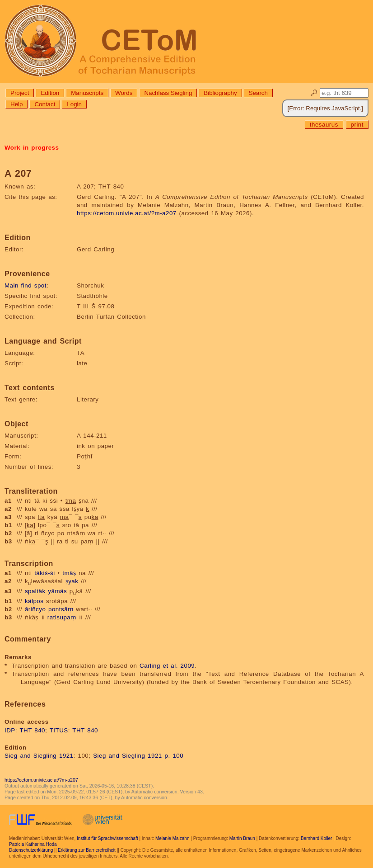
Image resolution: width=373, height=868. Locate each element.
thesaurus (324, 125)
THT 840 (32, 730)
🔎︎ (314, 93)
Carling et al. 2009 (167, 666)
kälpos (34, 601)
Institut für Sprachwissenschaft (107, 838)
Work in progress (32, 148)
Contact (45, 104)
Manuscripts (87, 93)
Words (124, 93)
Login (74, 104)
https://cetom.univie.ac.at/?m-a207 (127, 213)
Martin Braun (242, 838)
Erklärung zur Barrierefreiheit (87, 850)
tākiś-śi (44, 573)
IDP (10, 730)
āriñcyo (35, 609)
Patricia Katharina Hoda (33, 844)
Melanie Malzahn (173, 838)
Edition (50, 93)
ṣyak (72, 581)
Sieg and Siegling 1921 (39, 756)
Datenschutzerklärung (31, 850)
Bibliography (220, 93)
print (357, 125)
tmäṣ (69, 573)
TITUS (59, 730)
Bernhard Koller (316, 838)
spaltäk (35, 591)
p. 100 (174, 756)
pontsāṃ (61, 609)
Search (258, 93)
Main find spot (26, 285)
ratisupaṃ (62, 617)
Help (16, 104)
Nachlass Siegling (168, 93)
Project (20, 93)
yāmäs (57, 591)
